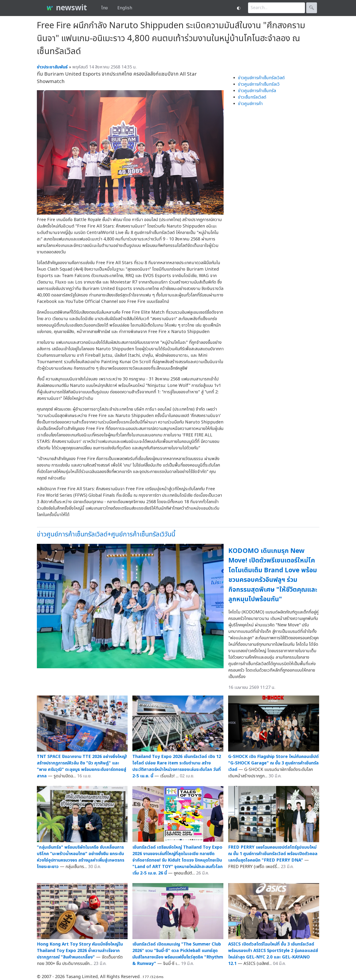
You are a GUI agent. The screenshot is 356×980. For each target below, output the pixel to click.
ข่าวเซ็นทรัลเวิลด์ (252, 97)
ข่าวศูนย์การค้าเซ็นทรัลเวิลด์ (261, 78)
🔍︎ (312, 8)
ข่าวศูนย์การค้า (250, 104)
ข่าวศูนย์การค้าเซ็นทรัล (257, 91)
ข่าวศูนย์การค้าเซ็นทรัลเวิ (259, 84)
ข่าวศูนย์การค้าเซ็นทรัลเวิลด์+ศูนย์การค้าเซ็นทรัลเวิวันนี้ (106, 534)
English (125, 8)
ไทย (105, 8)
